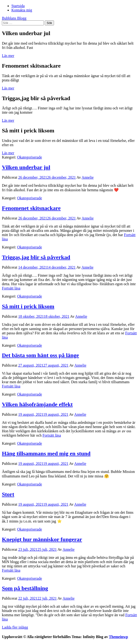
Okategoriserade (29, 157)
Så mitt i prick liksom (28, 306)
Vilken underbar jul (26, 167)
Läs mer (8, 56)
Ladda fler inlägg (15, 627)
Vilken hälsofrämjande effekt (37, 404)
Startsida (18, 6)
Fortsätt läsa (11, 288)
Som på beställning (25, 588)
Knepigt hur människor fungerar (42, 539)
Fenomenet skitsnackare (31, 208)
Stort (8, 494)
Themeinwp (119, 637)
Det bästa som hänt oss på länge (40, 355)
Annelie (88, 177)
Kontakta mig (22, 10)
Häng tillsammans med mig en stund (46, 453)
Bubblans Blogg (14, 18)
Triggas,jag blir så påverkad (36, 257)
